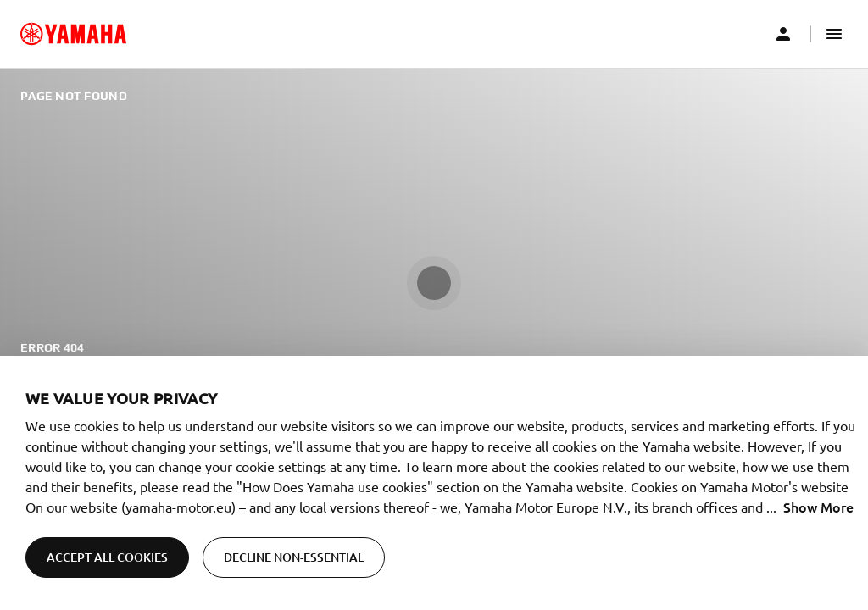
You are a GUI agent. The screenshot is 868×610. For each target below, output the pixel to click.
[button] (834, 34)
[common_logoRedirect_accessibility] (73, 34)
